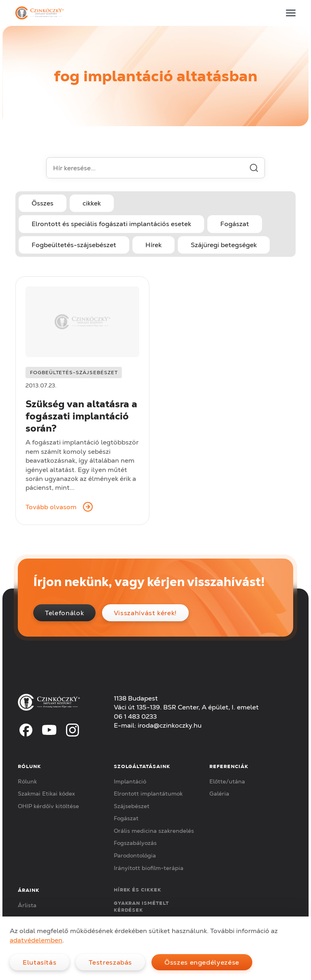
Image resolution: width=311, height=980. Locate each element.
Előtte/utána (227, 781)
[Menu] (291, 13)
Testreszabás (110, 962)
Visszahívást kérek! (145, 613)
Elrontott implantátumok (148, 794)
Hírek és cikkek (137, 890)
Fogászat (235, 224)
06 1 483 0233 (135, 716)
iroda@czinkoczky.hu (170, 725)
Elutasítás (39, 962)
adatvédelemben (36, 940)
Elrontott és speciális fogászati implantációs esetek (111, 224)
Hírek (153, 245)
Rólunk (27, 781)
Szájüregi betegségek (224, 245)
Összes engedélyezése (202, 962)
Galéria (219, 794)
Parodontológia (135, 855)
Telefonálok (64, 613)
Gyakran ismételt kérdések (141, 906)
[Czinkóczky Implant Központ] (39, 13)
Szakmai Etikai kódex (46, 794)
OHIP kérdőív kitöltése (48, 806)
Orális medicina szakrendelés (154, 831)
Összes (43, 203)
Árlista (27, 905)
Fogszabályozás (135, 843)
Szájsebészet (132, 806)
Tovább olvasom (59, 507)
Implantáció (130, 781)
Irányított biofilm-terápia (149, 868)
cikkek (92, 203)
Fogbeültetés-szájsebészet (74, 245)
